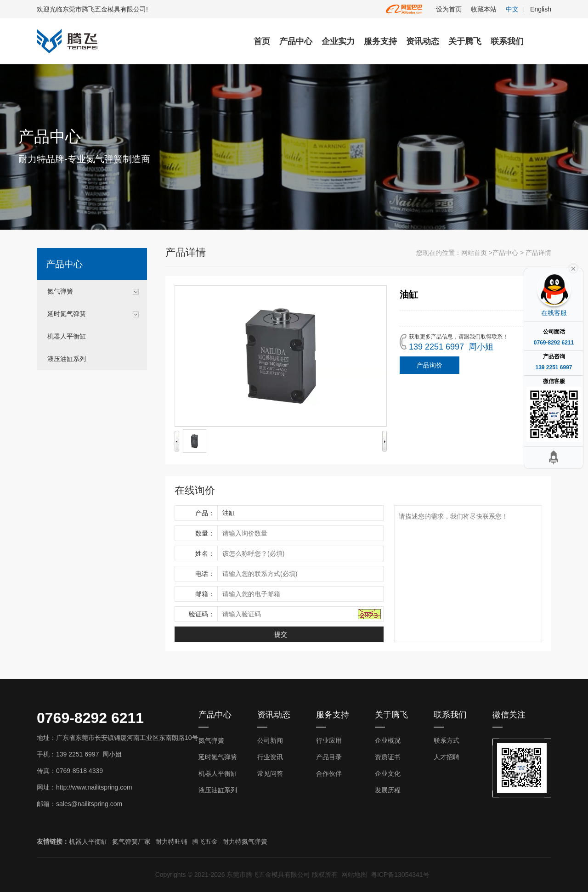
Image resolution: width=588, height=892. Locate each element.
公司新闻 (270, 740)
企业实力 (338, 41)
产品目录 (329, 757)
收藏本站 (484, 9)
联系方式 (447, 740)
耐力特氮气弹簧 (245, 841)
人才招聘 (447, 757)
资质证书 (388, 757)
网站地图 (354, 875)
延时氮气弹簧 (67, 314)
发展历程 (388, 790)
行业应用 (329, 740)
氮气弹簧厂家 (131, 841)
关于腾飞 (465, 41)
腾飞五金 (205, 841)
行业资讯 (270, 757)
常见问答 (270, 773)
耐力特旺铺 (171, 841)
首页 (262, 41)
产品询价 (430, 365)
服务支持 (380, 41)
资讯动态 (423, 41)
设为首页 (449, 9)
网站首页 (474, 253)
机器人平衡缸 (67, 336)
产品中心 (296, 41)
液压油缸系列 (67, 359)
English (541, 9)
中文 (512, 9)
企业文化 (388, 773)
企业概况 (388, 740)
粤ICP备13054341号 (400, 875)
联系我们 (507, 41)
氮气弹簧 (60, 291)
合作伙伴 (329, 773)
